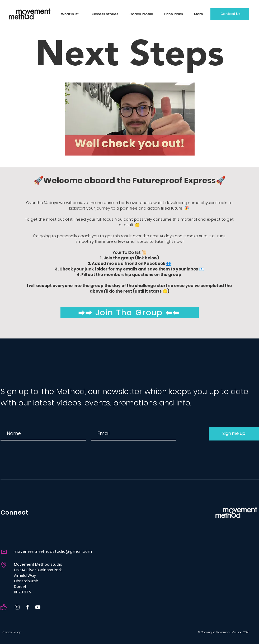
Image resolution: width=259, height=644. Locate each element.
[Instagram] (17, 607)
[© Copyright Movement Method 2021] (228, 632)
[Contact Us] (230, 14)
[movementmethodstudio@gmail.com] (47, 552)
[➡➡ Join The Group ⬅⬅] (130, 313)
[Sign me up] (234, 434)
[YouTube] (38, 607)
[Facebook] (27, 607)
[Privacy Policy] (16, 632)
